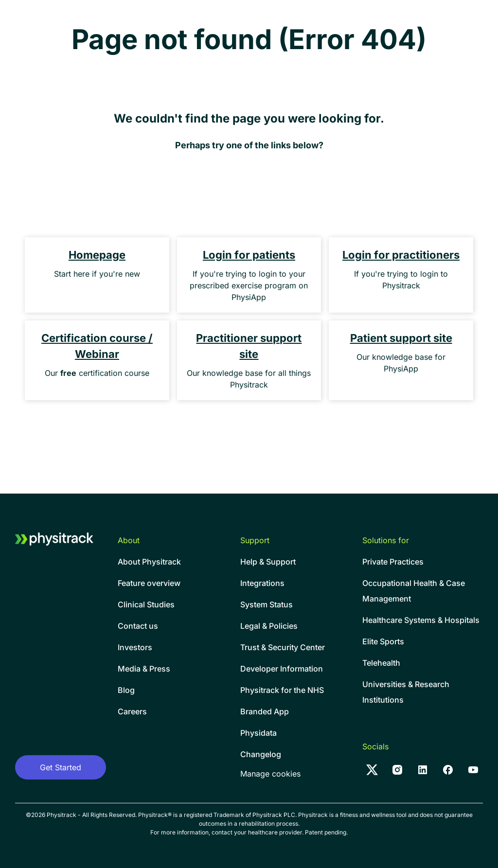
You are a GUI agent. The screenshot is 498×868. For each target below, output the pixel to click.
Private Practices (393, 562)
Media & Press (144, 669)
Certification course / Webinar (97, 346)
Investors (135, 647)
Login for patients (249, 255)
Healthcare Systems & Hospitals (421, 620)
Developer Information (282, 669)
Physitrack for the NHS (282, 690)
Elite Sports (383, 641)
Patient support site (401, 338)
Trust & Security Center (283, 647)
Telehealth (381, 663)
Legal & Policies (269, 626)
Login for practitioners (401, 255)
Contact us (138, 626)
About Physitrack (149, 562)
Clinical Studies (146, 604)
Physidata (258, 733)
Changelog (261, 754)
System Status (267, 604)
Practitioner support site (249, 346)
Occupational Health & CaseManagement (414, 591)
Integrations (262, 583)
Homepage (97, 255)
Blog (126, 690)
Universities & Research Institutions (406, 692)
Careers (132, 711)
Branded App (265, 711)
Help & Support (268, 562)
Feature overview (149, 583)
